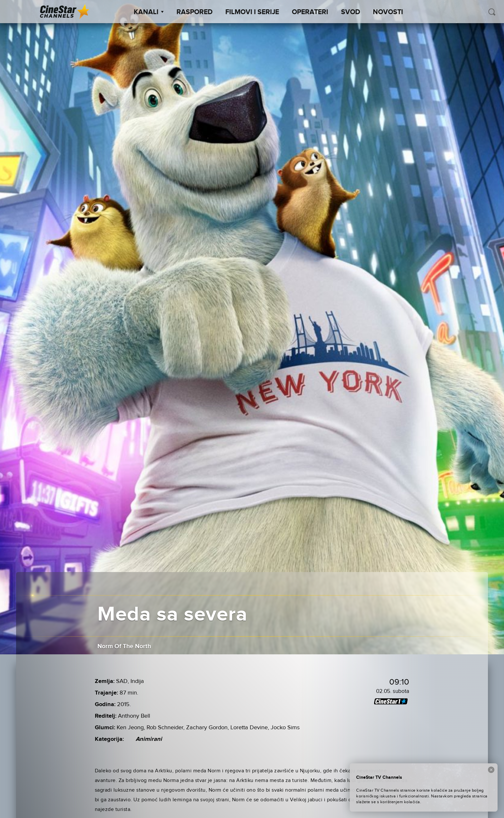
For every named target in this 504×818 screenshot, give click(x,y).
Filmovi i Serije (252, 12)
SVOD (351, 12)
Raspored (194, 12)
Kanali (149, 12)
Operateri (310, 12)
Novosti (388, 12)
